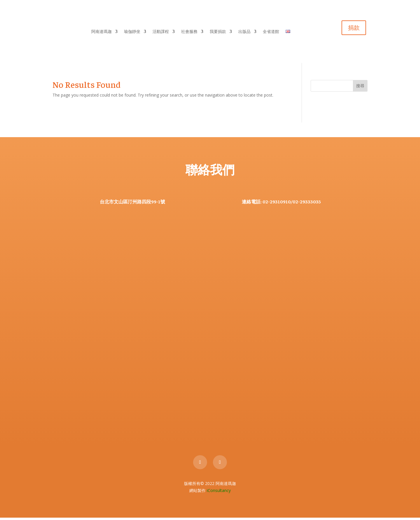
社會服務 (189, 33)
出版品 (244, 33)
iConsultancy (219, 493)
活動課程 (161, 33)
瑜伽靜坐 (132, 33)
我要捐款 (218, 33)
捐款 (354, 29)
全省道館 (271, 33)
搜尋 (360, 88)
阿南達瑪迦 (101, 33)
